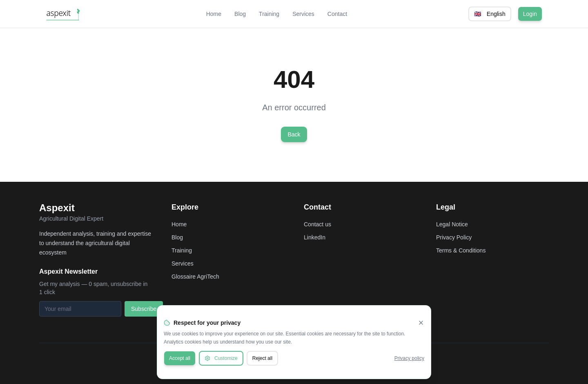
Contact (337, 14)
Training (269, 14)
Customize (221, 358)
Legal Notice (452, 224)
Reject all (262, 358)
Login (530, 14)
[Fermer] (421, 323)
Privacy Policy (454, 237)
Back (294, 134)
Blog (240, 14)
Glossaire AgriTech (195, 277)
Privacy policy (409, 358)
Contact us (317, 224)
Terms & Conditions (461, 250)
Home (214, 14)
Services (303, 14)
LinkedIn (315, 237)
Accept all (180, 358)
